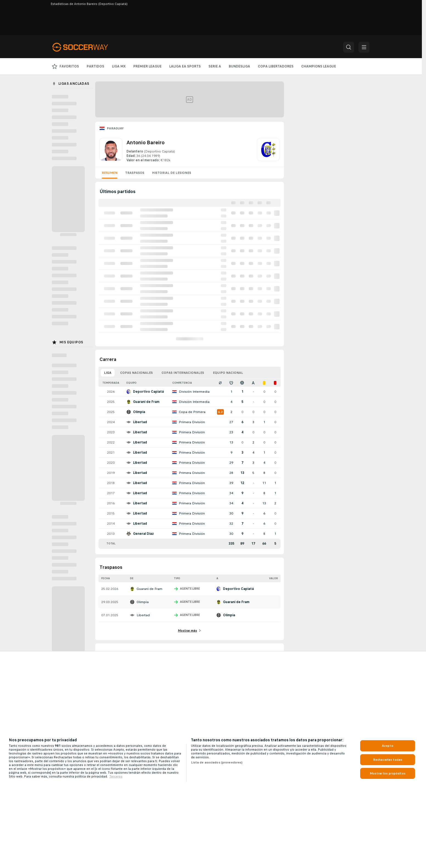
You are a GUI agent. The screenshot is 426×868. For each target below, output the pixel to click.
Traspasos (135, 173)
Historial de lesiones (172, 173)
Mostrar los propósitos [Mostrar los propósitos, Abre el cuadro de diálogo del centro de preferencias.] (388, 773)
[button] (349, 47)
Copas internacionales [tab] (183, 373)
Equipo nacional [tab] (228, 373)
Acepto (388, 746)
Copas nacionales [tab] (136, 373)
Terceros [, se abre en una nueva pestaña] (116, 776)
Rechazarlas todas (388, 760)
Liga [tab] (108, 373)
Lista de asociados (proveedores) (217, 762)
